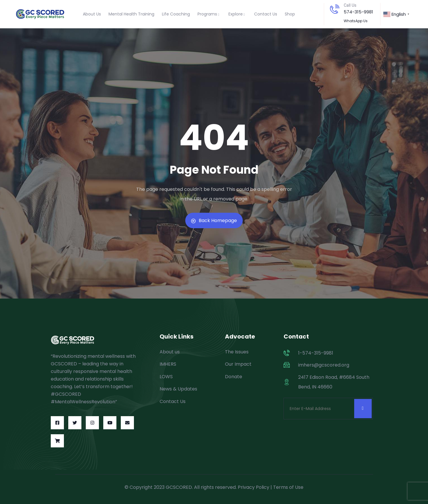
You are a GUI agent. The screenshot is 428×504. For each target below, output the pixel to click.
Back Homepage (214, 220)
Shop (290, 14)
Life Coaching (176, 14)
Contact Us (266, 14)
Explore (237, 14)
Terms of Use (288, 487)
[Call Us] (335, 9)
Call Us (350, 5)
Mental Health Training (131, 14)
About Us (92, 14)
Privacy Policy (254, 487)
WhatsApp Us (356, 21)
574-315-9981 (358, 12)
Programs (209, 14)
